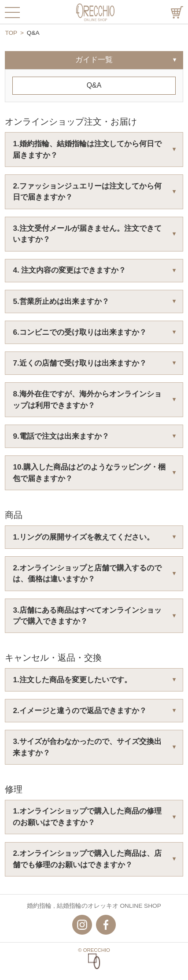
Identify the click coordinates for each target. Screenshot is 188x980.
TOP (11, 33)
